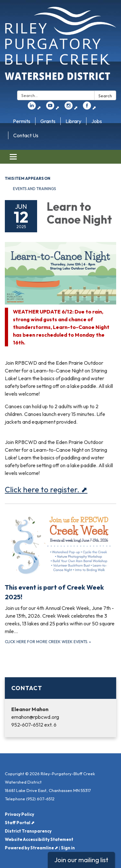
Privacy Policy (20, 814)
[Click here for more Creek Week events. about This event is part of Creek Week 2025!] (60, 579)
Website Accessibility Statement (39, 839)
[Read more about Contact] (60, 707)
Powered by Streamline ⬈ (31, 848)
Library (73, 121)
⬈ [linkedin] (34, 108)
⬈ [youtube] (53, 108)
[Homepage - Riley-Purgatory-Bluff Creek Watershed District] (60, 47)
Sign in (68, 848)
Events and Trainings (34, 189)
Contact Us (26, 135)
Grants (48, 121)
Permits (22, 121)
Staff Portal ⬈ (20, 823)
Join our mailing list (81, 860)
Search (105, 96)
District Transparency (28, 831)
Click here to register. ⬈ (46, 489)
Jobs (97, 121)
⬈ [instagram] (71, 108)
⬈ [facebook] (90, 108)
